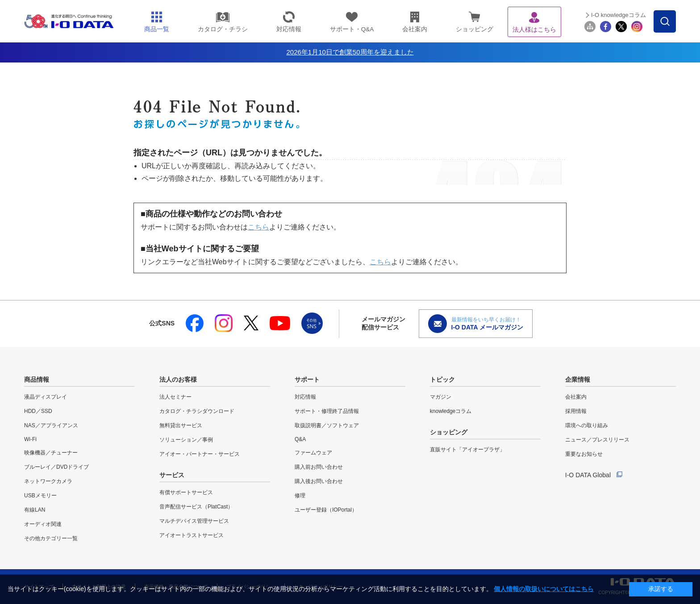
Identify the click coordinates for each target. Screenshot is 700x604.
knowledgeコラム (451, 411)
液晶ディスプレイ (46, 397)
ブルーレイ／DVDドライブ (56, 467)
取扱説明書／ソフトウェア (327, 425)
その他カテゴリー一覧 (51, 538)
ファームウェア (313, 453)
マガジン (441, 397)
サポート (307, 379)
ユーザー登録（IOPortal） (326, 510)
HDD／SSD (38, 411)
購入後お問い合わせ (319, 481)
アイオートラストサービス (192, 535)
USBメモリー (40, 496)
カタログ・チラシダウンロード (197, 411)
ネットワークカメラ (48, 481)
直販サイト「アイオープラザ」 (467, 450)
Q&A (300, 439)
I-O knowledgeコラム (619, 15)
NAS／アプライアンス (51, 425)
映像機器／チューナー (51, 453)
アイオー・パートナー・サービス (200, 454)
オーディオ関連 (43, 524)
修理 (300, 496)
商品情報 (37, 379)
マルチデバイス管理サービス (194, 521)
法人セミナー (175, 397)
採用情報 (576, 411)
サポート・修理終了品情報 (327, 411)
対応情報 (305, 397)
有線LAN (35, 510)
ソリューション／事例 (186, 440)
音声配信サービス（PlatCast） (196, 507)
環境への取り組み (587, 425)
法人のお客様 (178, 379)
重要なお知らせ (584, 454)
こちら (258, 227)
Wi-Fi (30, 439)
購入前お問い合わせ (319, 467)
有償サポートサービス (186, 492)
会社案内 (576, 397)
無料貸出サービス (181, 425)
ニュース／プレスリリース (597, 440)
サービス (172, 475)
